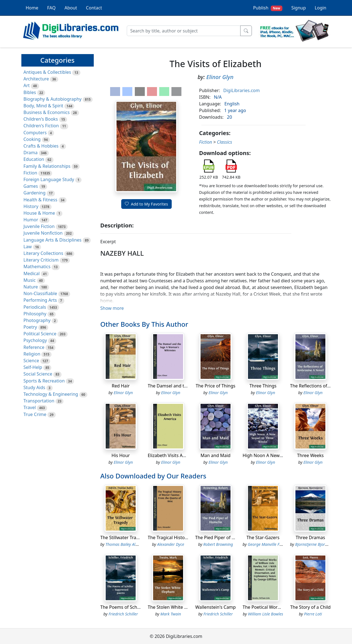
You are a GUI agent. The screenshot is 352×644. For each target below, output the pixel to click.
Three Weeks (310, 455)
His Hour (121, 455)
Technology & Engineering (51, 394)
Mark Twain (171, 614)
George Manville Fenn (267, 544)
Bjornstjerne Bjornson (314, 544)
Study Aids (34, 387)
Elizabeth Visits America (172, 455)
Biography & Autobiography (53, 99)
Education (34, 159)
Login (321, 8)
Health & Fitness (40, 200)
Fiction (31, 173)
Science (31, 361)
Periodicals (35, 307)
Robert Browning (218, 544)
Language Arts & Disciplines (53, 240)
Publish (268, 8)
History (31, 206)
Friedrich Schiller (123, 614)
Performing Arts (40, 300)
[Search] (184, 31)
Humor (31, 220)
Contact (94, 8)
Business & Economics (47, 112)
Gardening (35, 193)
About (71, 8)
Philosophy (35, 314)
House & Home (39, 213)
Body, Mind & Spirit (44, 106)
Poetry (30, 327)
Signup (298, 8)
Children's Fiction (41, 126)
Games (31, 186)
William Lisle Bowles (266, 614)
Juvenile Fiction (39, 226)
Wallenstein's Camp (216, 607)
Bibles (30, 92)
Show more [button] (112, 308)
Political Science (40, 334)
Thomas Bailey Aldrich (125, 544)
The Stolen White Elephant (175, 607)
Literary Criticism (41, 260)
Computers (35, 133)
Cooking (32, 139)
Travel (30, 407)
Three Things (263, 386)
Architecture (36, 79)
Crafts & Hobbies (41, 146)
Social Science (38, 374)
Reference (34, 347)
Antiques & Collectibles (47, 72)
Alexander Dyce (171, 544)
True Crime (35, 414)
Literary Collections (43, 253)
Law (28, 247)
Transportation (39, 401)
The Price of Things (216, 386)
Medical (32, 273)
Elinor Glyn (220, 77)
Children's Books (41, 119)
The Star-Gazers (263, 537)
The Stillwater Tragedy (123, 537)
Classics (225, 142)
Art (27, 85)
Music (30, 280)
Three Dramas (310, 537)
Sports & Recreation (44, 381)
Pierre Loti (313, 614)
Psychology (35, 340)
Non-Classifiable (40, 293)
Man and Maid (216, 455)
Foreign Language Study (49, 179)
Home (32, 8)
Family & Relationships (47, 166)
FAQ (51, 8)
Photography (37, 320)
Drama (31, 153)
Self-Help (33, 367)
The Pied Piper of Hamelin (222, 537)
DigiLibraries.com (241, 90)
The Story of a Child (310, 607)
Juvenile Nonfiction (43, 233)
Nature (31, 287)
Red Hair (121, 386)
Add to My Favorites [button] (146, 204)
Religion (32, 354)
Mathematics (37, 267)
